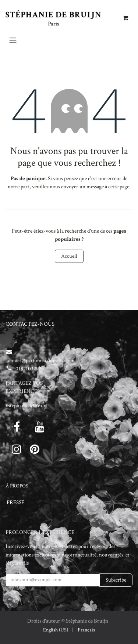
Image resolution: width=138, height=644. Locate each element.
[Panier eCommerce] (125, 18)
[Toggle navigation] (13, 40)
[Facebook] (17, 427)
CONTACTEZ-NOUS (30, 324)
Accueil (69, 256)
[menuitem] (56, 630)
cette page (119, 187)
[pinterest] (35, 449)
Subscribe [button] (116, 580)
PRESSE (15, 502)
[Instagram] (17, 449)
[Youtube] (40, 427)
